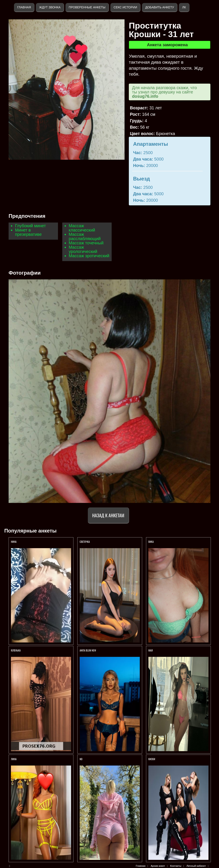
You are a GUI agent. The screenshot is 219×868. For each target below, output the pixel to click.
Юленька (16, 650)
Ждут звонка (50, 7)
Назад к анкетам (108, 515)
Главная (24, 7)
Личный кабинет (196, 866)
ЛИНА (14, 759)
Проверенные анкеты (87, 7)
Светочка (85, 542)
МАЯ (151, 650)
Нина (14, 542)
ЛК (184, 7)
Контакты (176, 866)
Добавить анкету (160, 7)
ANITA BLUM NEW (88, 650)
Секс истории (125, 7)
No (81, 759)
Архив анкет (158, 866)
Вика (151, 542)
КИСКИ (152, 759)
